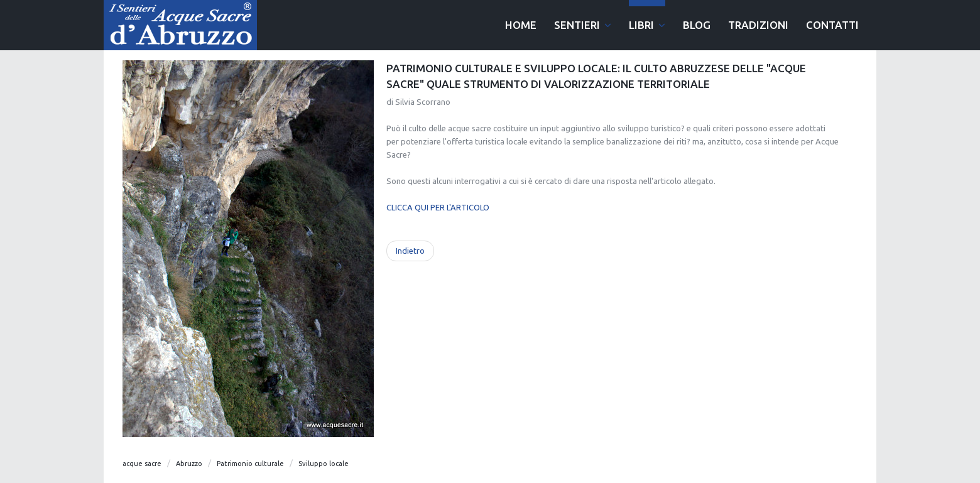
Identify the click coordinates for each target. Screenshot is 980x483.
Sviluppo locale (324, 464)
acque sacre (142, 464)
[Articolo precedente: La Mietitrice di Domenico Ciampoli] (410, 251)
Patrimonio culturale (250, 464)
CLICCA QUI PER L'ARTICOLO (438, 207)
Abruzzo (189, 464)
